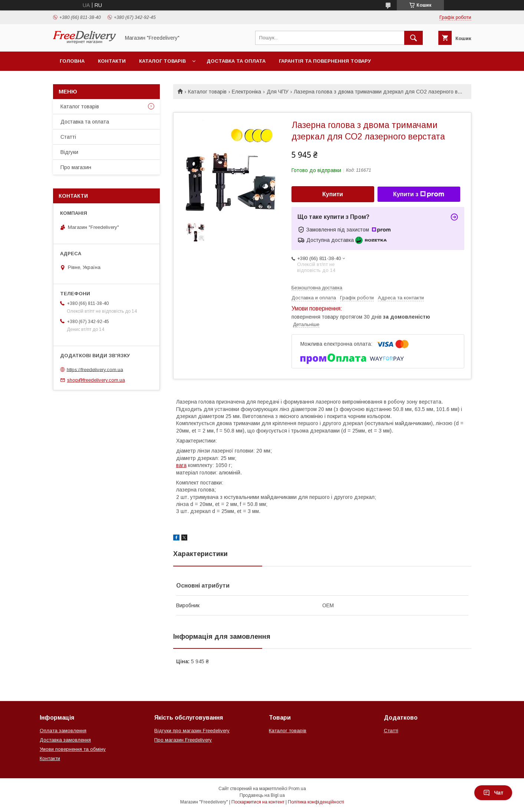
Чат (493, 793)
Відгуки (69, 152)
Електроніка (246, 92)
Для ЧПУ (278, 92)
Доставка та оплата (236, 61)
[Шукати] (413, 38)
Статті (68, 137)
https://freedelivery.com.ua (95, 369)
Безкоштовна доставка (317, 288)
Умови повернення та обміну (73, 749)
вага (181, 465)
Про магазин (76, 167)
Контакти (112, 61)
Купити (333, 194)
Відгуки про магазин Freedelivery (192, 731)
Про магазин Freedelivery (183, 740)
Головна (72, 61)
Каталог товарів (162, 61)
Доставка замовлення (65, 740)
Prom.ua (297, 789)
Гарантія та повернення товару (325, 61)
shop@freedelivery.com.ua (96, 380)
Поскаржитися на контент (258, 802)
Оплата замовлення (63, 731)
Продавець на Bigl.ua (262, 795)
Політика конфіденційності (316, 802)
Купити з (419, 194)
